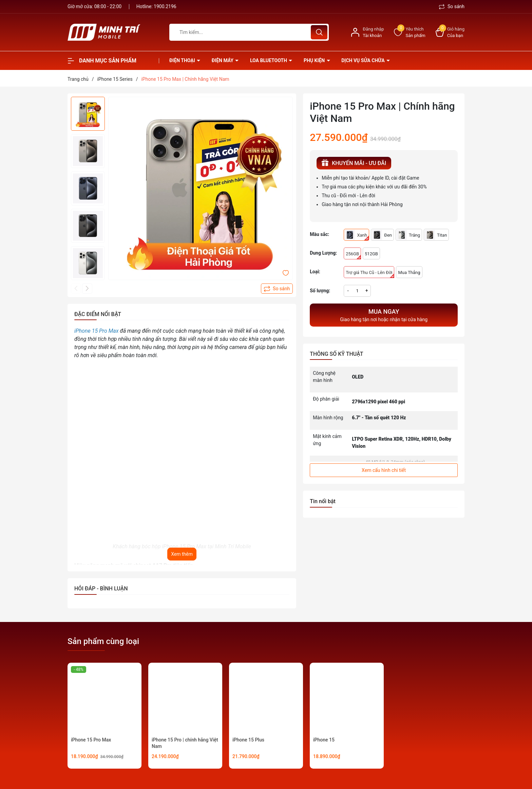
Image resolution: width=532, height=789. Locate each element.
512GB (371, 254)
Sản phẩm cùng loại (103, 641)
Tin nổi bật (323, 501)
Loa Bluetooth (269, 60)
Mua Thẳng (409, 272)
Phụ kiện (315, 60)
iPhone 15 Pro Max (91, 740)
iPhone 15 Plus (248, 740)
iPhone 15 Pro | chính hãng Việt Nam (185, 743)
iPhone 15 (324, 740)
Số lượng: (320, 291)
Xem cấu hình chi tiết (384, 470)
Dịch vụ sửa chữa (364, 60)
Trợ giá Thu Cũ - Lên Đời (370, 274)
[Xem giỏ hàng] (450, 32)
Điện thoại (183, 60)
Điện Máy (223, 60)
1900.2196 (165, 6)
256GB (353, 255)
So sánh (452, 6)
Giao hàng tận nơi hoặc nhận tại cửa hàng (384, 315)
